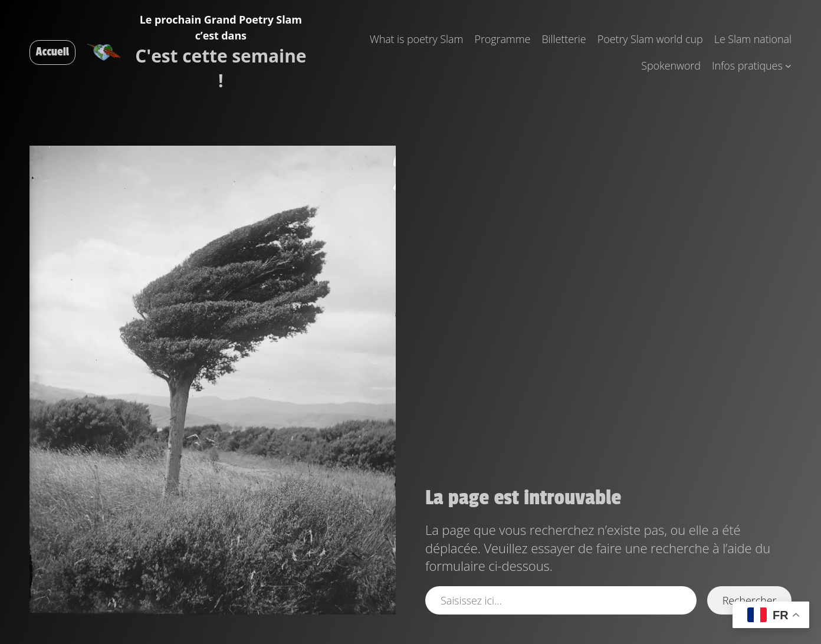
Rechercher (750, 600)
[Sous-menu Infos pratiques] (788, 66)
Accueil (52, 52)
